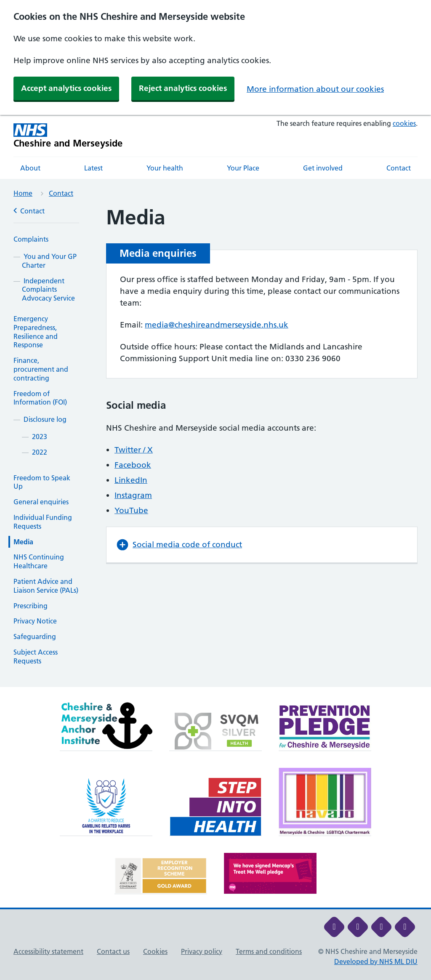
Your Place (243, 168)
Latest (93, 168)
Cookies (155, 951)
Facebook (133, 465)
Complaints (31, 239)
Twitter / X (134, 450)
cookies (404, 123)
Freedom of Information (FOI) (40, 398)
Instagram (133, 495)
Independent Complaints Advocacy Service (48, 290)
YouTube (131, 510)
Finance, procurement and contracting (41, 369)
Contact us (113, 951)
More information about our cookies (315, 89)
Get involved (323, 168)
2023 (40, 437)
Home (23, 193)
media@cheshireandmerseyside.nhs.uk (217, 325)
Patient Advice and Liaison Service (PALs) (46, 586)
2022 (40, 452)
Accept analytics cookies (66, 88)
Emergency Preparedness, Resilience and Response (36, 332)
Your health (165, 168)
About (30, 168)
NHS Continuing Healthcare (39, 561)
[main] (215, 446)
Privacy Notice (35, 621)
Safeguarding (35, 636)
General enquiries (41, 502)
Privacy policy (202, 951)
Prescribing (31, 606)
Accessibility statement (48, 951)
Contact (399, 168)
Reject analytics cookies (183, 88)
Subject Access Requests (36, 656)
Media (23, 542)
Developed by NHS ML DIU (376, 961)
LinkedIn (131, 480)
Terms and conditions (269, 951)
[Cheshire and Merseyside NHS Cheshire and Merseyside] (68, 136)
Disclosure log (45, 419)
